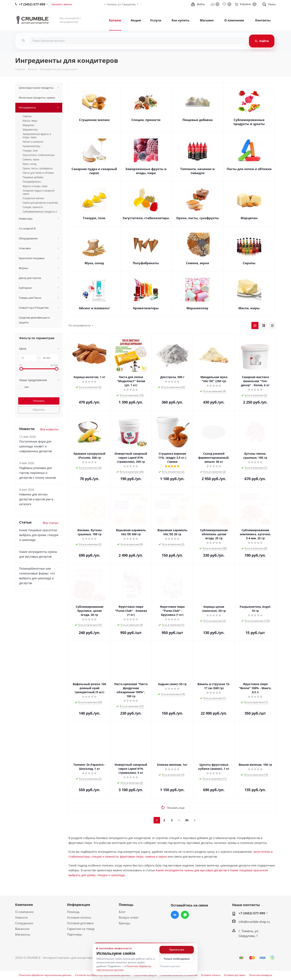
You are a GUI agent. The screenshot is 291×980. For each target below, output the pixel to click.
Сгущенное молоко (94, 120)
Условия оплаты (79, 917)
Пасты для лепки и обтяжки (249, 169)
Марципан (249, 218)
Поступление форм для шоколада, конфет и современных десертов (35, 446)
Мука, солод (94, 263)
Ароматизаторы (146, 308)
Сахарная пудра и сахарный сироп (94, 171)
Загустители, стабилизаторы (146, 218)
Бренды (125, 923)
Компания (24, 905)
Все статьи (51, 523)
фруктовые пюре (132, 856)
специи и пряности (105, 856)
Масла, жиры (249, 308)
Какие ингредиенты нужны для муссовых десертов (191, 870)
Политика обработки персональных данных (45, 975)
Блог (122, 912)
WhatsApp (185, 915)
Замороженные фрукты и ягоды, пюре (146, 171)
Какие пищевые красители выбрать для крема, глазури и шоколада (39, 535)
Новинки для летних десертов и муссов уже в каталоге (36, 499)
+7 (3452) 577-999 (252, 913)
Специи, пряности (146, 120)
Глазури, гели (94, 218)
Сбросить (39, 410)
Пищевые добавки (198, 120)
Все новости (49, 429)
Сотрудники (24, 923)
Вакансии (22, 929)
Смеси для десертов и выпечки (40, 203)
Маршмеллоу (197, 308)
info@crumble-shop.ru (254, 922)
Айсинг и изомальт (94, 308)
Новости (21, 917)
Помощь (73, 912)
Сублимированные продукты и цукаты (249, 122)
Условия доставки (80, 923)
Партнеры (75, 934)
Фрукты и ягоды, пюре (35, 186)
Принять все (177, 950)
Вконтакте (175, 915)
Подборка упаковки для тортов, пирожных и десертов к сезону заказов (37, 473)
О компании (24, 912)
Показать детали (170, 966)
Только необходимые (177, 959)
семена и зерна (156, 856)
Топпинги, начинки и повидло (197, 171)
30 (187, 820)
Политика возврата (261, 975)
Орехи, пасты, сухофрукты (198, 218)
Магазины (23, 934)
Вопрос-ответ (129, 917)
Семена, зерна (197, 263)
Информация (79, 905)
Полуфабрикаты (146, 263)
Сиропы (249, 263)
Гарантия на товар (81, 929)
